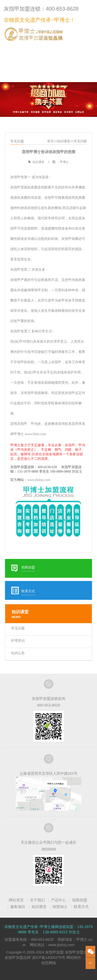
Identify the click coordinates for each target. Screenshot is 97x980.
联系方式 (84, 47)
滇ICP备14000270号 (49, 958)
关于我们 (37, 900)
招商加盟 (80, 900)
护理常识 (20, 627)
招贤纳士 (60, 907)
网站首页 (16, 900)
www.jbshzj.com (39, 475)
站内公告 (20, 639)
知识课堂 (63, 155)
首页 (50, 155)
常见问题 (78, 155)
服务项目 (18, 907)
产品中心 (58, 900)
